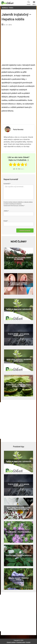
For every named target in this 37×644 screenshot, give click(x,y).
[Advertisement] (19, 44)
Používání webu (21, 642)
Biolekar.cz (5, 8)
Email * (6, 221)
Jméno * (6, 211)
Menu (34, 3)
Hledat (29, 3)
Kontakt (28, 642)
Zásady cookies (11, 642)
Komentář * (7, 184)
